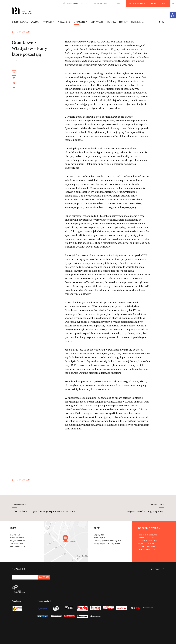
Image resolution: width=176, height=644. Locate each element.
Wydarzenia (49, 22)
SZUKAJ (118, 3)
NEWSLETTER (102, 3)
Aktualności (64, 22)
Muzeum (35, 22)
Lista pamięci (97, 22)
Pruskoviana (137, 22)
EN (173, 3)
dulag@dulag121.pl (17, 546)
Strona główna (20, 22)
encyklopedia (23, 32)
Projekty (123, 22)
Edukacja (111, 22)
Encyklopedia (81, 22)
